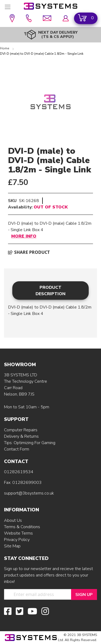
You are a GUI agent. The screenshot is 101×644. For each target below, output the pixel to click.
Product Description (50, 291)
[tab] (50, 291)
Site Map (12, 546)
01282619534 (19, 472)
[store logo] (50, 6)
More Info (24, 236)
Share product (29, 252)
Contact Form (17, 449)
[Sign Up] (84, 594)
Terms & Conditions (22, 527)
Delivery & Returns (21, 436)
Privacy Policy (17, 540)
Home (5, 48)
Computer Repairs (21, 430)
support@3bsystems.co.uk (29, 493)
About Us (13, 520)
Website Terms (18, 533)
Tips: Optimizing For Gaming (30, 443)
